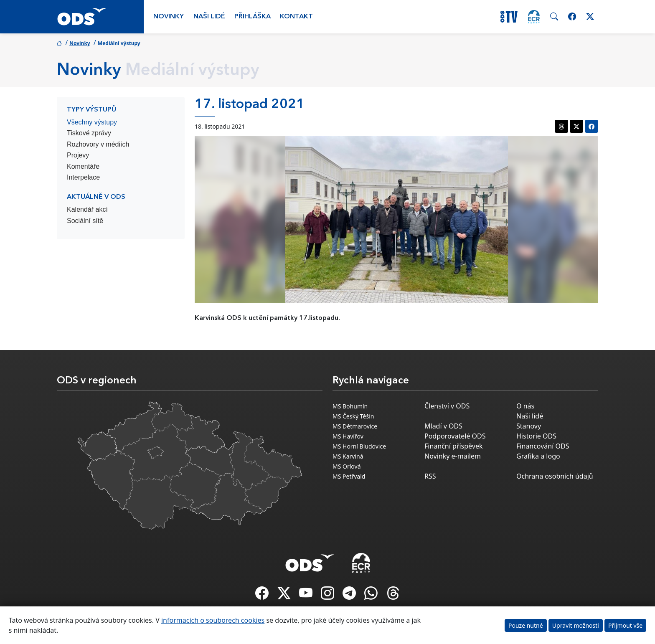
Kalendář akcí (87, 209)
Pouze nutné (526, 625)
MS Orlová (347, 466)
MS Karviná (348, 456)
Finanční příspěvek (454, 446)
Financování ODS (543, 446)
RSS (430, 476)
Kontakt (296, 17)
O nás (525, 406)
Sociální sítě (85, 221)
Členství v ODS (447, 406)
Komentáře (83, 166)
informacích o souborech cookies (213, 620)
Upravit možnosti (576, 625)
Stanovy (529, 426)
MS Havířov (348, 436)
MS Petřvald (349, 476)
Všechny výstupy (92, 122)
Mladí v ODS (443, 426)
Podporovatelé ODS (455, 436)
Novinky (169, 17)
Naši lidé (209, 17)
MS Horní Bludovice (359, 446)
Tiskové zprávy (89, 133)
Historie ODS (536, 436)
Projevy (78, 155)
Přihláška (253, 17)
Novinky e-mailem (453, 456)
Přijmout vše (625, 625)
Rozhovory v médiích (98, 144)
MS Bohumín (350, 406)
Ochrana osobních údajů (555, 476)
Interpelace (83, 177)
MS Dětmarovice (355, 426)
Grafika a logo (538, 456)
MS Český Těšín (353, 416)
